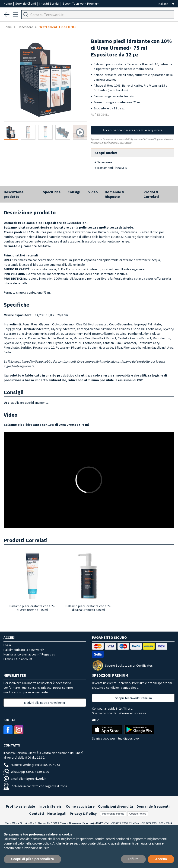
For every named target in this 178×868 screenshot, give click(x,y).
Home (8, 3)
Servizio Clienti (26, 3)
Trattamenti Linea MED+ (58, 27)
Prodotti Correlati (151, 194)
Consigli (74, 192)
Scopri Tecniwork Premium (81, 3)
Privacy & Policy (83, 813)
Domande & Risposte (115, 194)
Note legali (57, 813)
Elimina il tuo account (18, 659)
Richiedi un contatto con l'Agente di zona (35, 786)
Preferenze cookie (113, 814)
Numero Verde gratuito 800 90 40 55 (32, 765)
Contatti (37, 813)
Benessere (25, 27)
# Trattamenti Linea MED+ (112, 168)
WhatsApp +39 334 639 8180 (26, 772)
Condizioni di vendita (116, 806)
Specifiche (52, 192)
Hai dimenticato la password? (24, 650)
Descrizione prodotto (14, 194)
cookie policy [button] (42, 843)
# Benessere (103, 162)
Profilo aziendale (20, 806)
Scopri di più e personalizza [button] (32, 859)
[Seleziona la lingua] (166, 4)
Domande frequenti (153, 806)
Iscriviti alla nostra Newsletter (45, 703)
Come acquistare (80, 806)
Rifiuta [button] (133, 859)
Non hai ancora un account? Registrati (29, 654)
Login (7, 645)
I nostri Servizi (50, 3)
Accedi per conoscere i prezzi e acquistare (133, 130)
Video (93, 192)
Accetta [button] (161, 859)
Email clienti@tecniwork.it (25, 779)
